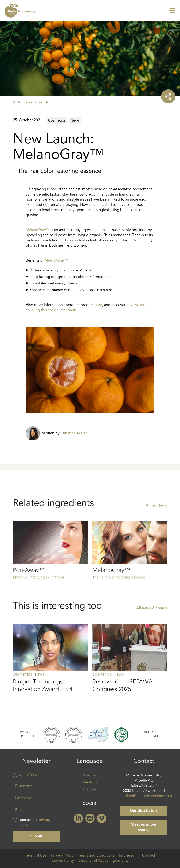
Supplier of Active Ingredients (104, 861)
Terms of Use (36, 856)
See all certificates (151, 734)
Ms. (21, 776)
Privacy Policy (62, 856)
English (90, 776)
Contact (149, 856)
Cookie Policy (63, 861)
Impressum (128, 856)
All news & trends (33, 103)
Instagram (90, 818)
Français (90, 790)
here (98, 305)
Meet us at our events (144, 827)
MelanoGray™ (38, 230)
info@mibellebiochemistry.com (146, 796)
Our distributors (144, 811)
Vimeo (102, 818)
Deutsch (90, 783)
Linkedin (78, 818)
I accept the (34, 823)
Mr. (35, 776)
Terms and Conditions (96, 856)
